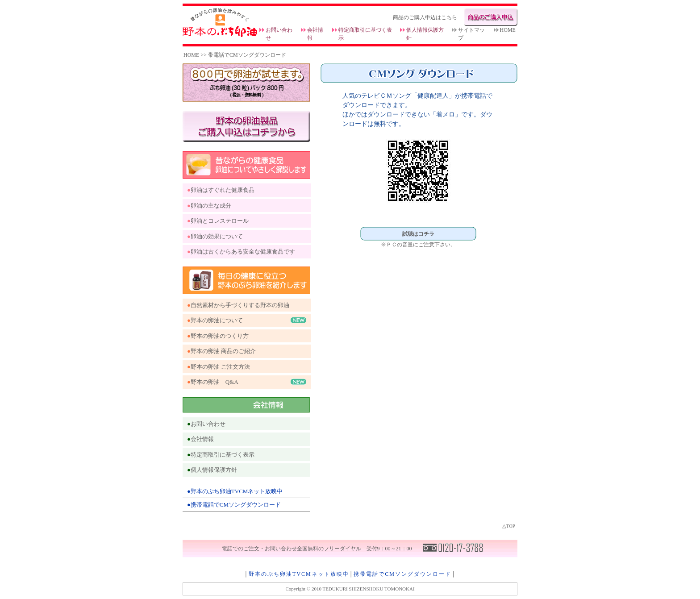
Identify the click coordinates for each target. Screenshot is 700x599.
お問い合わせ (208, 424)
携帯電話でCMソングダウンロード (402, 574)
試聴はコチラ (418, 234)
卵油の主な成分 (211, 206)
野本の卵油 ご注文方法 (220, 367)
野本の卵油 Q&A (215, 382)
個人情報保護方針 (214, 470)
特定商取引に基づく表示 (223, 455)
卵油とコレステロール (220, 221)
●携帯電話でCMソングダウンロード (234, 505)
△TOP (509, 526)
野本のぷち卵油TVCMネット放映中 (299, 574)
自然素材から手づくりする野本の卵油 (240, 305)
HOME (508, 30)
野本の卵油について (217, 320)
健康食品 (243, 190)
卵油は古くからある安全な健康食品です (243, 252)
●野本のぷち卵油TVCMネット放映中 (235, 491)
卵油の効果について (217, 236)
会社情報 (202, 439)
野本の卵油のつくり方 (220, 336)
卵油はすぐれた (211, 190)
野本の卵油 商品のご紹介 (223, 351)
